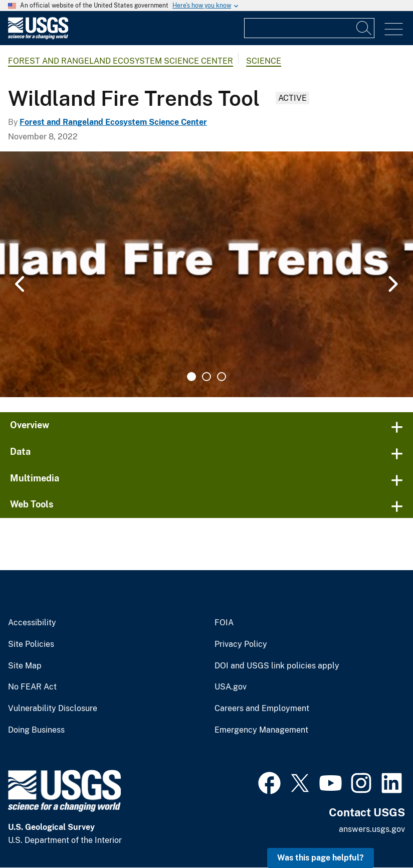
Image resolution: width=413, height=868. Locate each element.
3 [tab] (222, 377)
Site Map (25, 666)
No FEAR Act (32, 687)
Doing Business (36, 730)
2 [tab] (207, 377)
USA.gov (231, 687)
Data (20, 452)
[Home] (38, 37)
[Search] (364, 28)
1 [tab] (191, 377)
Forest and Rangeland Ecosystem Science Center (121, 61)
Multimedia (35, 478)
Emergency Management (261, 730)
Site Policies (31, 644)
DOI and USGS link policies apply (277, 666)
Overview (30, 425)
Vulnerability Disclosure (53, 709)
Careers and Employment (262, 709)
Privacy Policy (241, 644)
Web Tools (32, 504)
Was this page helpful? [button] (321, 858)
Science (264, 61)
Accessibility (32, 623)
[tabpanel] (207, 274)
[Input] (309, 28)
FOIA (224, 623)
